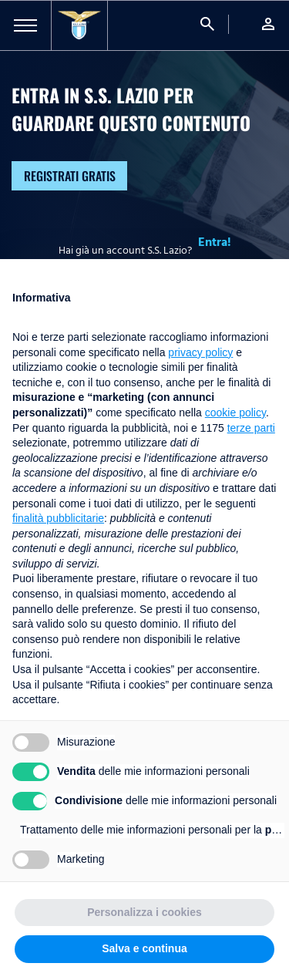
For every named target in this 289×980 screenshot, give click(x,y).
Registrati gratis (70, 176)
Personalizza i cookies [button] (144, 912)
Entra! (215, 242)
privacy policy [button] (200, 352)
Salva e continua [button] (144, 948)
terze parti (251, 428)
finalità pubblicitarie (58, 518)
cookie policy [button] (235, 413)
